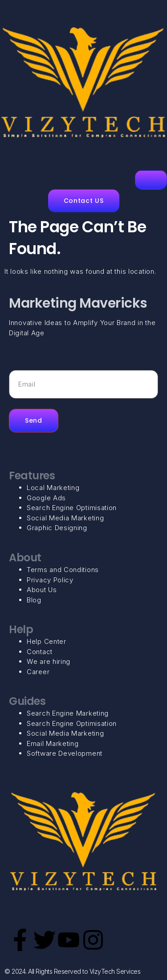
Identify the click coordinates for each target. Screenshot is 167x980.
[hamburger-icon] (151, 180)
